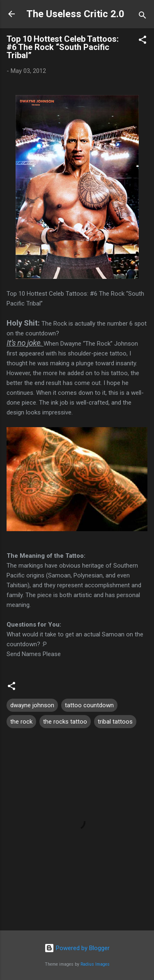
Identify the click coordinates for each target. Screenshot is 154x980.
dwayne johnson (32, 705)
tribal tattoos (115, 722)
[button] (143, 41)
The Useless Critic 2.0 (75, 14)
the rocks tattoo (65, 722)
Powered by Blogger (77, 948)
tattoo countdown (89, 705)
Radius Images (95, 964)
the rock (21, 722)
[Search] (143, 17)
